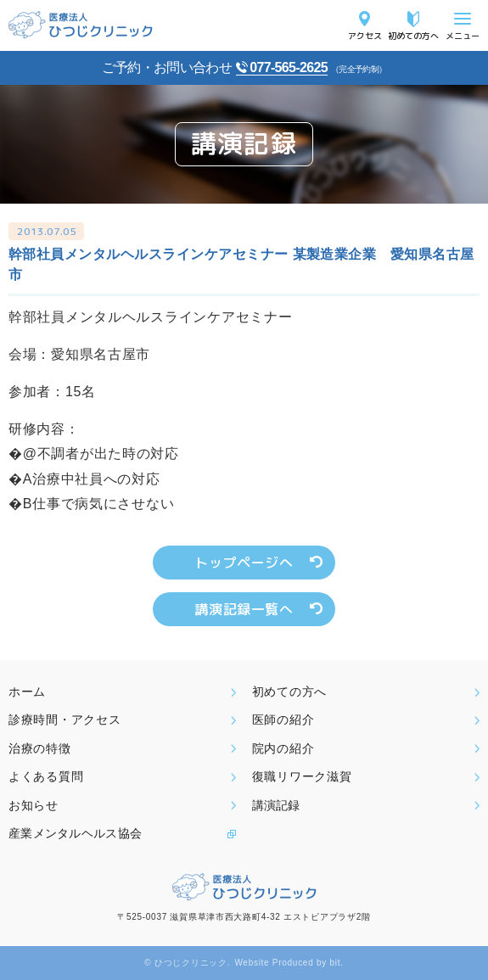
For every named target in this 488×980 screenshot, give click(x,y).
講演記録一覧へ (244, 609)
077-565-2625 (289, 67)
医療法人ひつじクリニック (81, 25)
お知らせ (34, 805)
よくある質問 (46, 776)
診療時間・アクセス (65, 720)
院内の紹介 (283, 748)
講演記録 (276, 805)
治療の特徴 (40, 748)
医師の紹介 (283, 720)
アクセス (365, 35)
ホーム (27, 692)
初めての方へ (413, 35)
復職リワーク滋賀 (302, 776)
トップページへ (244, 563)
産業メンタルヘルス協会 (75, 833)
